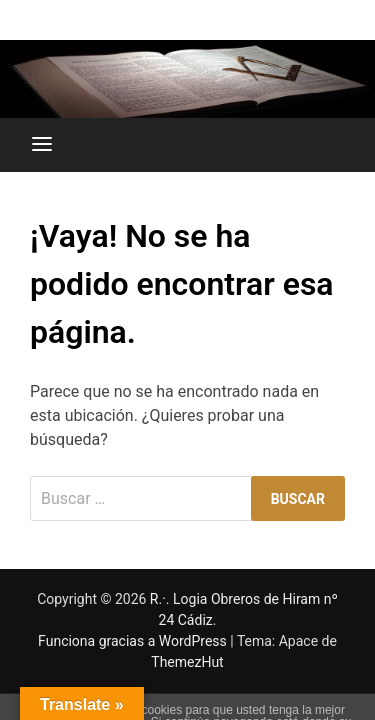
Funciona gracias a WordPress (134, 641)
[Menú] (42, 145)
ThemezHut (187, 662)
